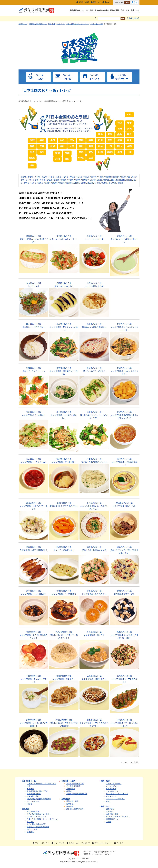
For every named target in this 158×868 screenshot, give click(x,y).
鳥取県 (122, 180)
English (107, 2)
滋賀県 (78, 180)
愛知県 (64, 180)
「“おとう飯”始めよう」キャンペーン (77, 24)
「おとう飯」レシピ (96, 24)
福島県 (66, 177)
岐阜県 (50, 180)
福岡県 (69, 183)
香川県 (48, 183)
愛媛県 (55, 183)
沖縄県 (120, 183)
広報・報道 (52, 24)
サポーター (122, 77)
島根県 (129, 180)
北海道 (23, 177)
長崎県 (83, 183)
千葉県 (101, 177)
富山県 (131, 177)
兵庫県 (99, 180)
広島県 (27, 183)
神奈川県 (116, 177)
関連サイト (97, 2)
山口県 (34, 183)
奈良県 (106, 180)
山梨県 (35, 180)
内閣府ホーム (23, 24)
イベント (94, 77)
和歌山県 (114, 180)
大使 (40, 77)
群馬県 (87, 177)
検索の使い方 (134, 18)
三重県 (71, 180)
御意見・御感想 (84, 2)
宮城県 (44, 177)
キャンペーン (61, 24)
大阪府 (92, 180)
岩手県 (37, 177)
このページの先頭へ (131, 762)
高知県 (62, 183)
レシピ (67, 77)
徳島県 (41, 183)
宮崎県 (104, 183)
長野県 (43, 180)
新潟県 (124, 177)
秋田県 (52, 177)
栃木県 (80, 177)
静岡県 (57, 180)
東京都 (108, 177)
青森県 (30, 177)
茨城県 (73, 177)
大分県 (97, 183)
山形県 (59, 177)
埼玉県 (94, 177)
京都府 (85, 180)
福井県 (28, 180)
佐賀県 (76, 183)
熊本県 (90, 183)
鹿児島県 (112, 183)
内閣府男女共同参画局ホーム (38, 24)
